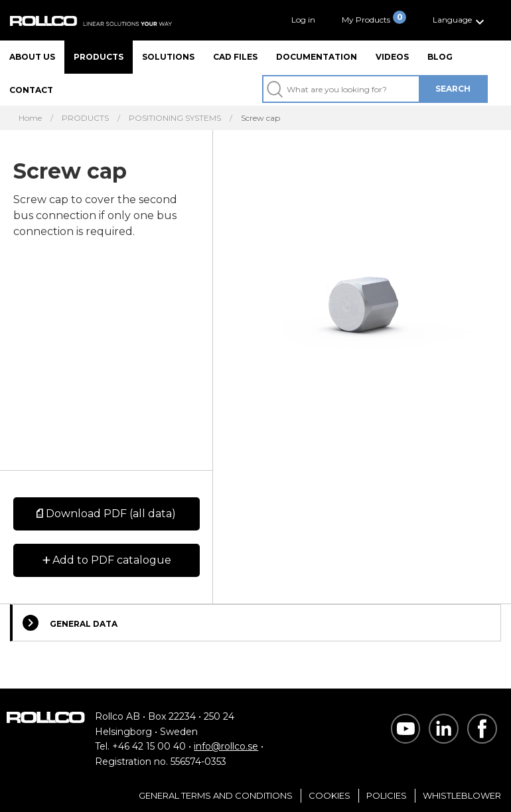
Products (99, 57)
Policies (387, 795)
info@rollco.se (226, 746)
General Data (70, 623)
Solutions (168, 57)
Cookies (329, 795)
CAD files (235, 57)
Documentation (317, 57)
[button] (460, 20)
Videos (392, 57)
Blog (440, 57)
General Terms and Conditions (216, 795)
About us (32, 57)
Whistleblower (462, 795)
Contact (31, 90)
